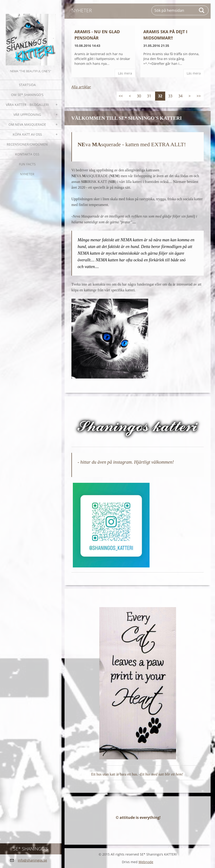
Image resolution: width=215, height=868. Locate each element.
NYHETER (27, 174)
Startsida (27, 85)
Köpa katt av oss (27, 134)
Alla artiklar (81, 87)
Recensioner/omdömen (27, 144)
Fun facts (27, 164)
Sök (202, 10)
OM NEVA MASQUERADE (27, 124)
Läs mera (125, 73)
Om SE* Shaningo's (27, 95)
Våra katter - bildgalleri (27, 105)
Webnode (146, 862)
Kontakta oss (27, 154)
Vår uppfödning (27, 115)
